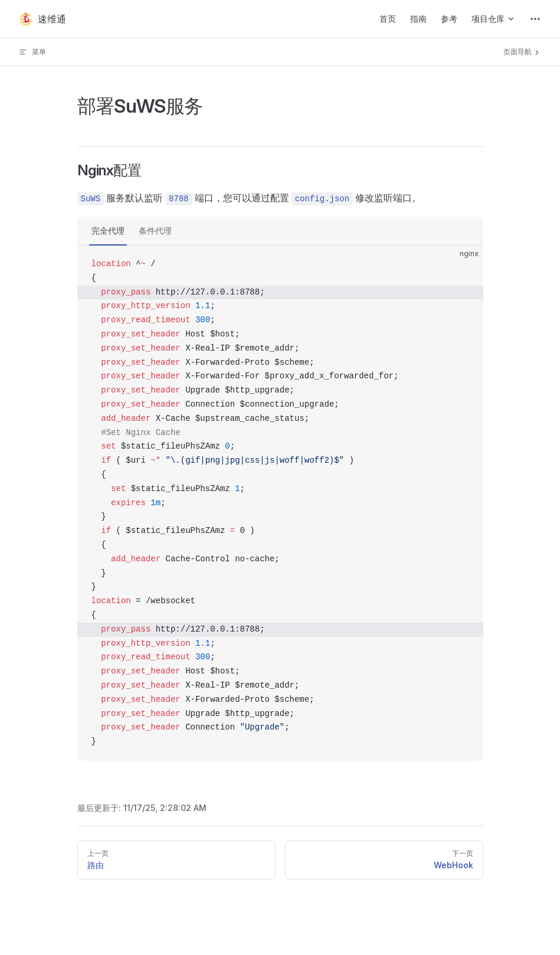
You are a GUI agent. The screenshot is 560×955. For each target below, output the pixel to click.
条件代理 (155, 230)
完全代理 (108, 230)
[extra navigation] (535, 19)
